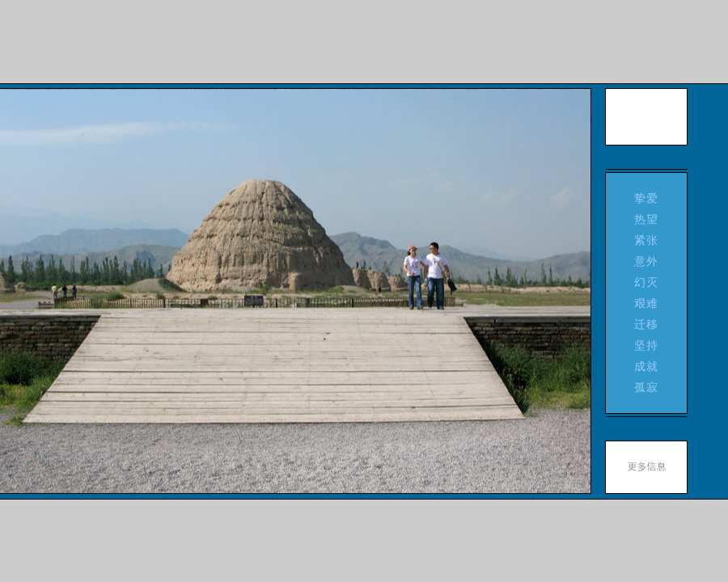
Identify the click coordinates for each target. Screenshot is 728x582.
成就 (647, 366)
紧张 (647, 240)
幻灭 (647, 282)
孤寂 (647, 387)
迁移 (647, 324)
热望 (647, 219)
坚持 (647, 345)
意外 (647, 261)
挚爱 (647, 198)
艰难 (647, 303)
